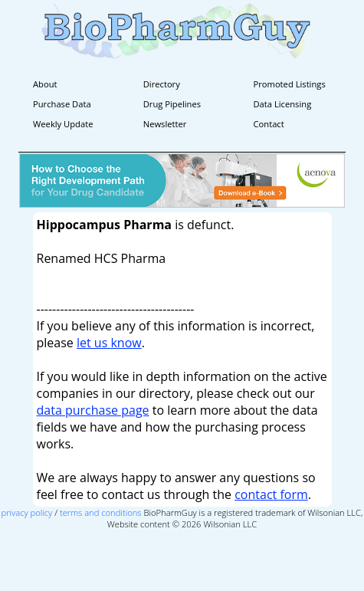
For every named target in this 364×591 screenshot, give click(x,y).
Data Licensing (283, 104)
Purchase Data (62, 104)
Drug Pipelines (172, 104)
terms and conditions (101, 512)
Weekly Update (63, 124)
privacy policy (27, 512)
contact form (271, 494)
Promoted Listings (290, 84)
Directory (162, 84)
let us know (109, 343)
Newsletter (165, 124)
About (45, 84)
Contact (269, 124)
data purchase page (93, 410)
